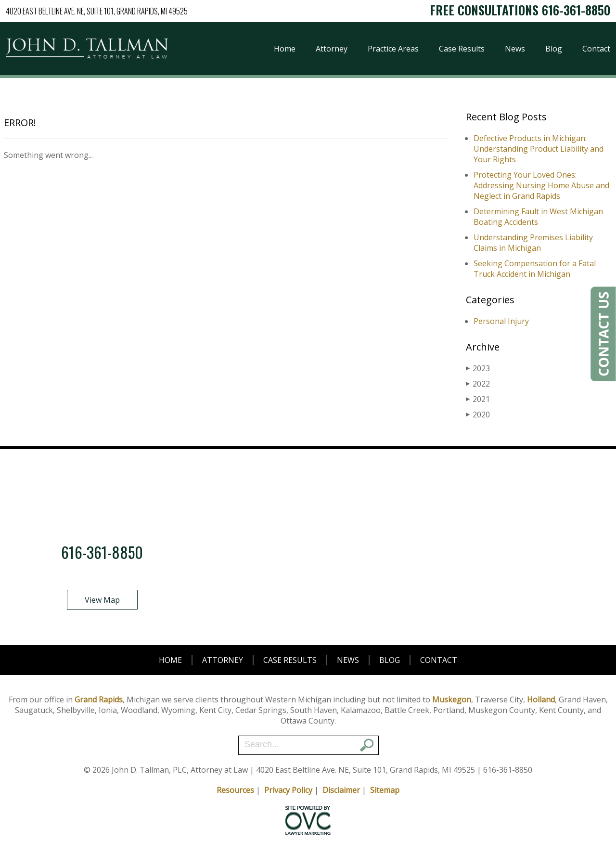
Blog (554, 49)
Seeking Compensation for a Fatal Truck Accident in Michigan (535, 269)
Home (285, 49)
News (515, 49)
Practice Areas (393, 49)
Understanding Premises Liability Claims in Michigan (533, 243)
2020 (478, 415)
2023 (478, 368)
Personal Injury (501, 321)
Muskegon (452, 700)
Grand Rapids (99, 700)
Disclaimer (341, 790)
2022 (478, 384)
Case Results (462, 49)
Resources (235, 790)
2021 (478, 399)
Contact (596, 49)
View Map (102, 600)
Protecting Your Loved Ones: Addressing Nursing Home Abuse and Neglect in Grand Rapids (541, 185)
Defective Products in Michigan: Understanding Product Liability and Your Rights (539, 149)
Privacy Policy (288, 790)
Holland (541, 700)
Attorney (332, 49)
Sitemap (385, 790)
